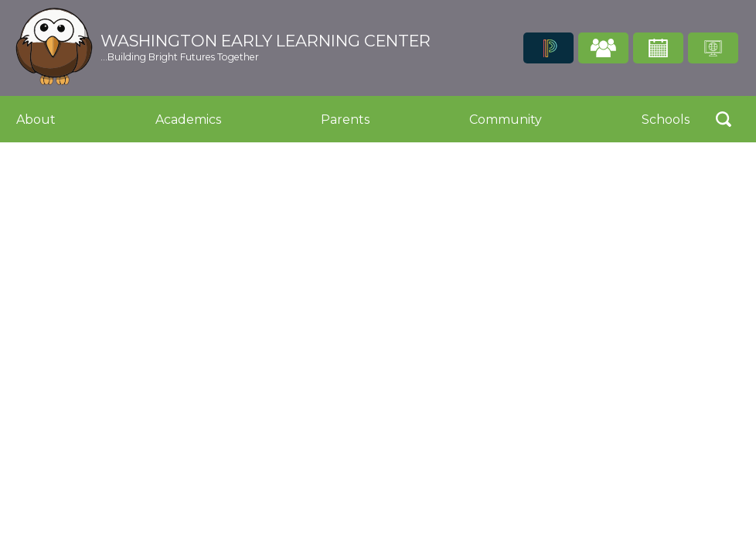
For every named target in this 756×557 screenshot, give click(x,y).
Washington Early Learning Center (266, 41)
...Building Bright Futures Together (180, 57)
